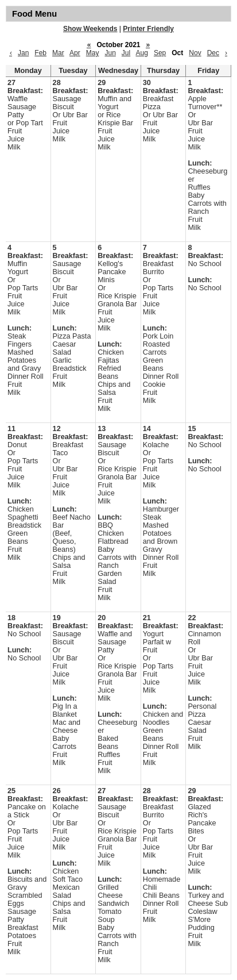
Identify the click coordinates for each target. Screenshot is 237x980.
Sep (160, 53)
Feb (40, 53)
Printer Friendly (148, 29)
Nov (195, 53)
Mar (58, 53)
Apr (75, 53)
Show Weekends (90, 29)
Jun (110, 53)
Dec (213, 53)
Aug (142, 53)
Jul (126, 53)
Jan (23, 53)
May (93, 53)
